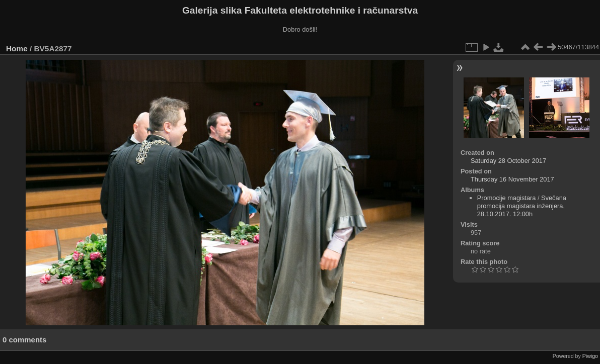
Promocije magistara (507, 198)
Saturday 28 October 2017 (508, 161)
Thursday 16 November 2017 (512, 179)
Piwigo (590, 356)
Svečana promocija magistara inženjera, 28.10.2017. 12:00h (522, 206)
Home (17, 49)
